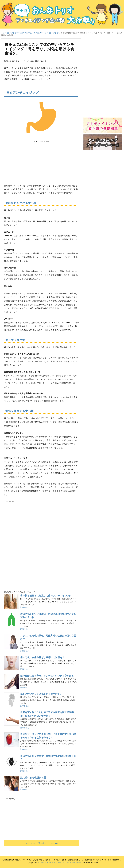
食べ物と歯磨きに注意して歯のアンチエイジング (46, 596)
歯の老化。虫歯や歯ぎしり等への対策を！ (42, 657)
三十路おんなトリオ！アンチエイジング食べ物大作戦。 (60, 862)
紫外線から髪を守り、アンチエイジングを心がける (47, 676)
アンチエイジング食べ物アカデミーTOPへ (41, 843)
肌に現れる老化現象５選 (33, 778)
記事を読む (25, 607)
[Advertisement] (41, 162)
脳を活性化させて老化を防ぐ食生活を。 (41, 694)
